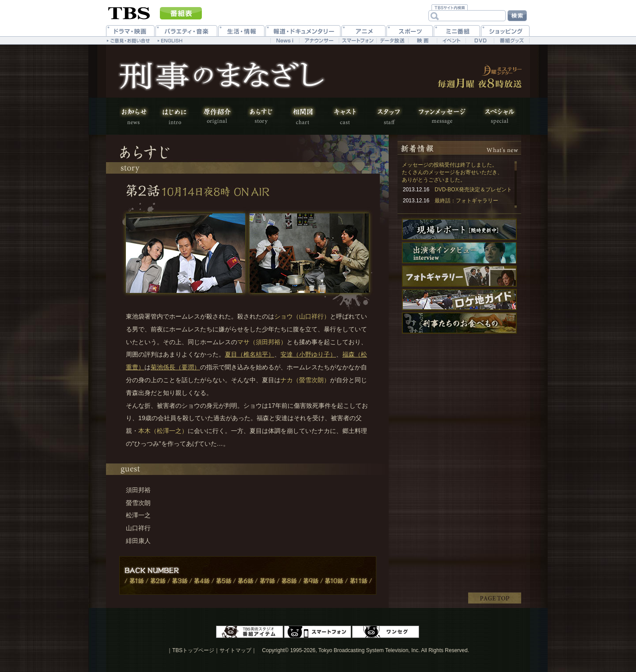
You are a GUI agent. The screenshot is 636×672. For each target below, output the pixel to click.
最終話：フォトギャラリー (466, 201)
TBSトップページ (193, 650)
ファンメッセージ (442, 116)
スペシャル (495, 116)
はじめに (174, 116)
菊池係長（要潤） (175, 367)
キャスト (344, 116)
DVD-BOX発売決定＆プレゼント (473, 190)
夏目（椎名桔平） (250, 354)
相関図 (303, 116)
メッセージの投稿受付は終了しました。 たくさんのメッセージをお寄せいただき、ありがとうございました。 (452, 172)
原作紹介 (216, 116)
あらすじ (261, 116)
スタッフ (389, 116)
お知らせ (137, 116)
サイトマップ (235, 650)
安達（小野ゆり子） (308, 354)
